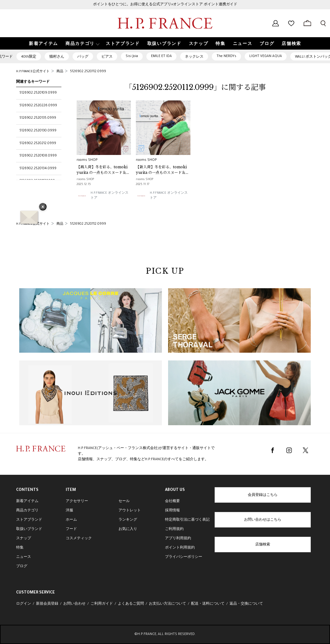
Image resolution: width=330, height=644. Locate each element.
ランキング (128, 520)
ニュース (24, 557)
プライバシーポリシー (184, 557)
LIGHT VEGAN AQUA (266, 56)
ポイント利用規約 (180, 548)
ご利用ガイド (102, 604)
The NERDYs (226, 56)
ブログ (22, 567)
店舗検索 (263, 545)
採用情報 (172, 511)
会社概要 (172, 501)
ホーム (71, 520)
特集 (20, 548)
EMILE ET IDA (161, 56)
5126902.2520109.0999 (38, 93)
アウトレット (130, 511)
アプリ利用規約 (178, 539)
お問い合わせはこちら (263, 520)
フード (71, 529)
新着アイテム (27, 501)
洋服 (69, 511)
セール (124, 501)
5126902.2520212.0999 (38, 143)
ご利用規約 (174, 529)
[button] (82, 44)
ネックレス (194, 57)
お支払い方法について (167, 604)
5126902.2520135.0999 (38, 118)
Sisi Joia (132, 56)
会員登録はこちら (263, 495)
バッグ (83, 57)
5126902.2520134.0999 (38, 169)
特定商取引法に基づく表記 (187, 520)
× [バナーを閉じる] (43, 207)
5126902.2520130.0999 (38, 131)
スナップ (24, 539)
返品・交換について (246, 604)
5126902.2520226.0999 (38, 106)
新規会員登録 (47, 604)
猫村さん (57, 57)
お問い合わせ (74, 604)
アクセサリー (77, 501)
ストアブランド (29, 520)
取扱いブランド (29, 529)
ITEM (71, 490)
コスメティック (79, 539)
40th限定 (29, 57)
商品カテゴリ (27, 511)
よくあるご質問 (131, 604)
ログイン (24, 604)
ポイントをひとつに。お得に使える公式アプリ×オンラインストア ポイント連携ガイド (165, 5)
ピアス (107, 57)
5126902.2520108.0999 (38, 156)
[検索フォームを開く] (323, 23)
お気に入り (128, 529)
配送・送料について (208, 604)
